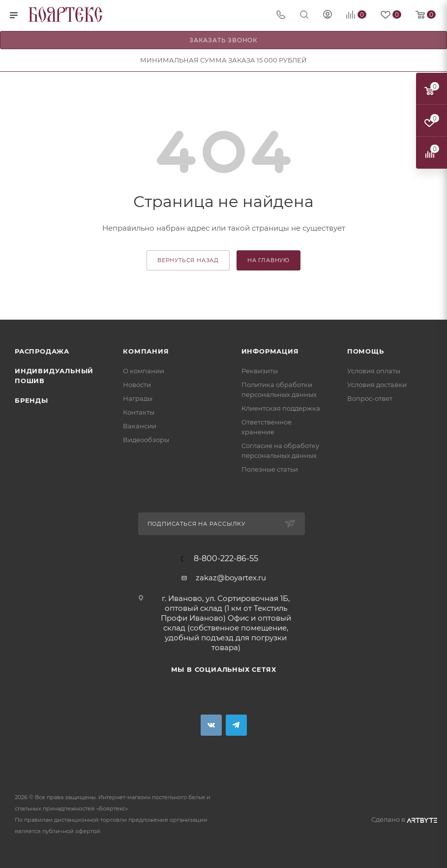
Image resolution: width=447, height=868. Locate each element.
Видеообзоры (146, 440)
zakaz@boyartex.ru (231, 578)
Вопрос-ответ (370, 398)
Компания (146, 351)
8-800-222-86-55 (226, 559)
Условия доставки (377, 385)
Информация (270, 351)
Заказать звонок (223, 40)
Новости (137, 385)
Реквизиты (260, 371)
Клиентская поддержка (281, 408)
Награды (138, 398)
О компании (144, 371)
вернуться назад (188, 260)
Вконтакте (211, 725)
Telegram (236, 725)
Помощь (366, 351)
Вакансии (140, 426)
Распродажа (42, 351)
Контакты (139, 412)
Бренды (31, 400)
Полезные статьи (270, 469)
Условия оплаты (374, 371)
